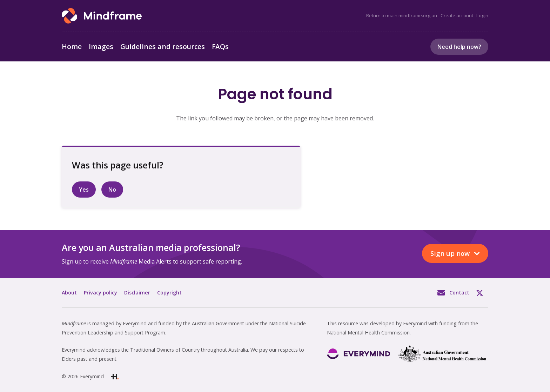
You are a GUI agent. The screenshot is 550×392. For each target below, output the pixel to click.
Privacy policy (100, 293)
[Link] (102, 16)
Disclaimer (137, 293)
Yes (84, 190)
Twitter (482, 293)
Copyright (169, 293)
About (69, 293)
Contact (459, 293)
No (112, 190)
